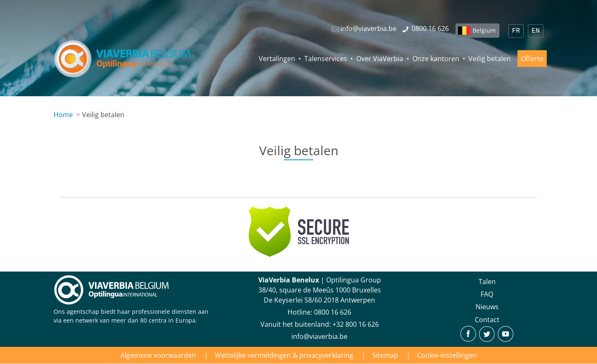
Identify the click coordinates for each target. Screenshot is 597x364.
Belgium (484, 30)
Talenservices (326, 59)
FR (516, 31)
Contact (487, 320)
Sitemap (385, 355)
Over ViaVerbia (380, 59)
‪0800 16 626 (333, 312)
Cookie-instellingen (447, 355)
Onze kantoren (436, 59)
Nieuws (487, 307)
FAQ (487, 294)
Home (63, 115)
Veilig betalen (490, 59)
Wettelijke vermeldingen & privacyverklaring (284, 355)
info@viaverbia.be (319, 336)
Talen (487, 282)
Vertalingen (277, 59)
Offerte (532, 59)
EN (536, 31)
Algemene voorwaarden (158, 355)
